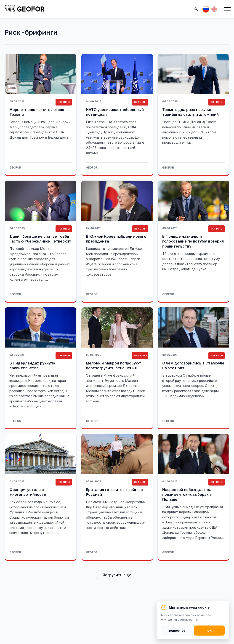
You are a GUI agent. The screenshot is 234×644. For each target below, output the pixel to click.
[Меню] (227, 9)
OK (209, 631)
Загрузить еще (117, 575)
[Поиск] (196, 9)
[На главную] (24, 9)
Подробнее (176, 631)
